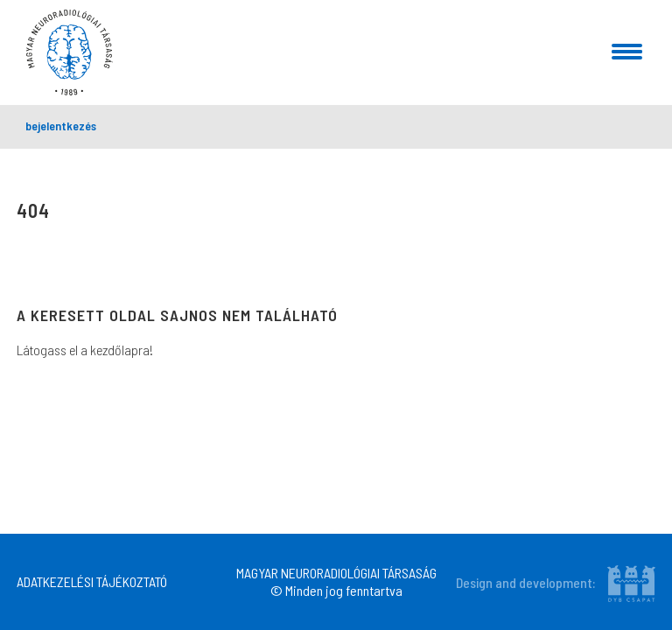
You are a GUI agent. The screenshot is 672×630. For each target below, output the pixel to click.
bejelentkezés (61, 126)
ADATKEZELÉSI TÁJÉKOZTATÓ (92, 581)
